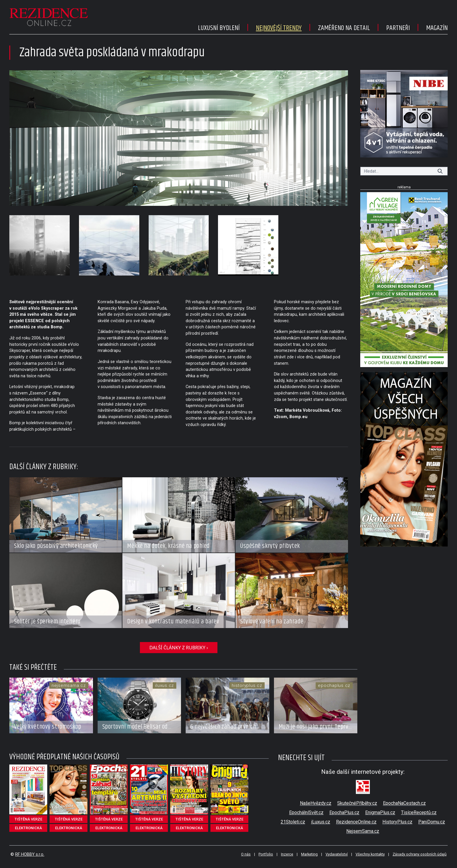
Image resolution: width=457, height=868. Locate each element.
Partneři (398, 28)
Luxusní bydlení (219, 28)
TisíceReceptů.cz (419, 812)
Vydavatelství (337, 854)
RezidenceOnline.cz (356, 822)
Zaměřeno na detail (344, 28)
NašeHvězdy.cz (316, 803)
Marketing (309, 854)
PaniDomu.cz (432, 822)
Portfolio (266, 854)
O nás (246, 854)
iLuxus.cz (321, 822)
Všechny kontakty (370, 854)
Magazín (437, 28)
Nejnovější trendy (279, 28)
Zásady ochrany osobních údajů (420, 854)
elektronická (28, 828)
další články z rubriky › (179, 648)
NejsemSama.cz (363, 831)
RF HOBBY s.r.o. (30, 854)
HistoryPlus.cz (397, 822)
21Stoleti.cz (293, 822)
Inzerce (287, 854)
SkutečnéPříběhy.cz (357, 803)
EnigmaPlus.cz (380, 812)
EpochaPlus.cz (344, 812)
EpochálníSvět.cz (306, 812)
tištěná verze (28, 819)
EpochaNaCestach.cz (404, 803)
